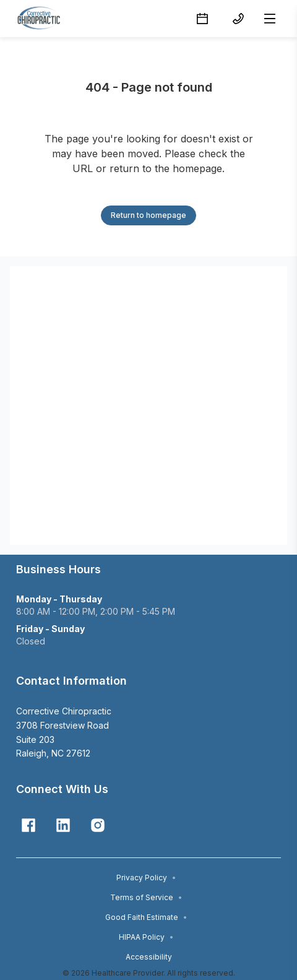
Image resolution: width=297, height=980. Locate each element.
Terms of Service (146, 897)
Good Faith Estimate (146, 917)
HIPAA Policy (146, 937)
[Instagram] (98, 825)
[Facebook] (28, 825)
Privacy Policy (146, 878)
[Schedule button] (202, 19)
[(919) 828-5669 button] (238, 19)
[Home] (42, 19)
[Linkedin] (63, 825)
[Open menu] (270, 19)
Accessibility (149, 957)
